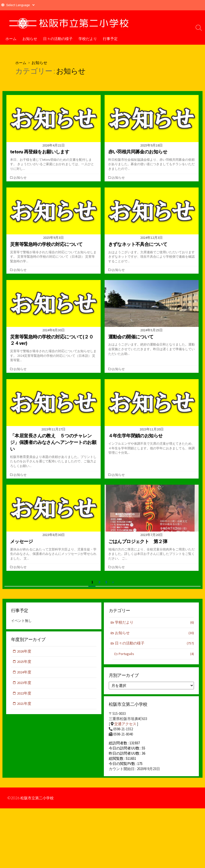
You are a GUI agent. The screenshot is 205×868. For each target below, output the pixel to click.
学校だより (88, 39)
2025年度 (24, 662)
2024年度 (24, 673)
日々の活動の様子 (58, 39)
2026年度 (24, 651)
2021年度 (24, 705)
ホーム (11, 39)
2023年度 (24, 683)
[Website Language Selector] (20, 5)
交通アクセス (125, 724)
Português (156, 654)
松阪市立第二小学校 (38, 801)
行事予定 (110, 39)
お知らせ (30, 39)
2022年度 (24, 694)
